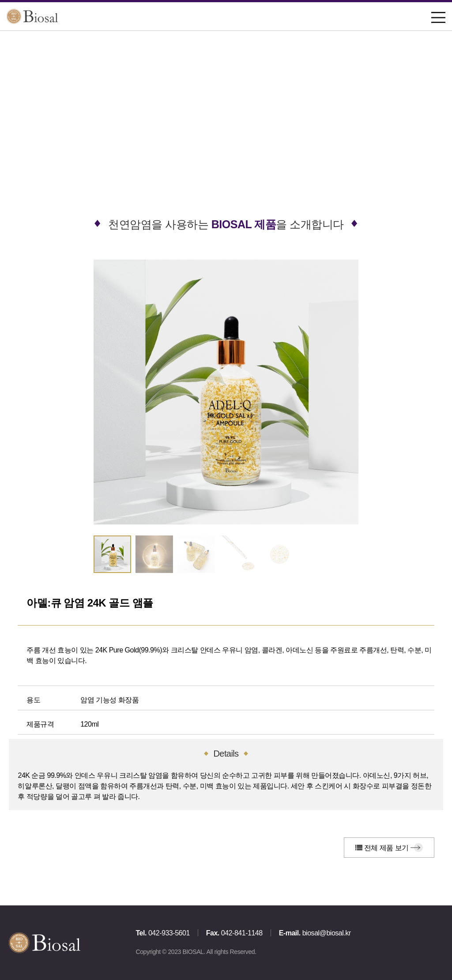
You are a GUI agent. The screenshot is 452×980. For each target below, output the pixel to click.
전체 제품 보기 (382, 848)
